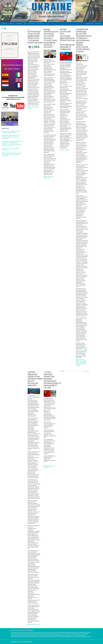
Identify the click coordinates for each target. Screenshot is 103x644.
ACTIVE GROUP (80, 360)
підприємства (52, 466)
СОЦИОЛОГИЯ (83, 364)
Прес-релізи (32, 24)
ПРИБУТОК (46, 467)
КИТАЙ (29, 108)
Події (25, 24)
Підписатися (89, 24)
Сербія (38, 625)
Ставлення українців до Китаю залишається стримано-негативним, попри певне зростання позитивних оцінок (83, 40)
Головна (4, 24)
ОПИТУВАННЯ (83, 362)
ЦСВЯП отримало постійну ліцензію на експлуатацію (11, 149)
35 (82, 371)
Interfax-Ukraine (28, 642)
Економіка (19, 24)
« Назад (62, 371)
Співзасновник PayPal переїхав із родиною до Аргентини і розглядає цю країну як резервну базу (12, 154)
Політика (11, 24)
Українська (98, 24)
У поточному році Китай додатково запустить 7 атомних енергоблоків (35, 36)
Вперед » (87, 371)
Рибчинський (47, 178)
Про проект (40, 24)
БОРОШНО (47, 177)
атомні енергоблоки (33, 107)
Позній (77, 364)
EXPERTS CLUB (79, 361)
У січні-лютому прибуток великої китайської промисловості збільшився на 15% (53, 380)
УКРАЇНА (78, 365)
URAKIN (85, 361)
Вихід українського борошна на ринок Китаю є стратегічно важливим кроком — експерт (51, 38)
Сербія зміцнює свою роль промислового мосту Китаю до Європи (36, 379)
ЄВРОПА (31, 625)
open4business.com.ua (17, 642)
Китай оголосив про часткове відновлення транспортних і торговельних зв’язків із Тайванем (68, 39)
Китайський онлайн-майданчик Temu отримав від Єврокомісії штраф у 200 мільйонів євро (11, 137)
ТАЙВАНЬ (67, 150)
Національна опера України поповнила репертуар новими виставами (11, 132)
